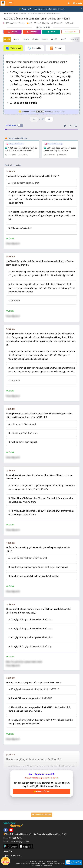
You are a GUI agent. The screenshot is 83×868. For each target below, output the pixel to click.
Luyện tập (34, 48)
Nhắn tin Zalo (73, 862)
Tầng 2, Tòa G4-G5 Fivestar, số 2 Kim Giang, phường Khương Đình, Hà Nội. (36, 834)
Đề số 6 (54, 39)
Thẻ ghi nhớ (13, 48)
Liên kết (8, 852)
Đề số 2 (16, 39)
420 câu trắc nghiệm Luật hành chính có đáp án (44, 14)
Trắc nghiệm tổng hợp (11, 14)
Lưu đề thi (71, 32)
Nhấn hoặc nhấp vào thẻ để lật (41, 112)
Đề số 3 (26, 39)
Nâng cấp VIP (42, 792)
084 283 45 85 (16, 838)
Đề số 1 (7, 39)
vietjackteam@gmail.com (19, 842)
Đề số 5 (45, 39)
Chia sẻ (13, 32)
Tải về (51, 32)
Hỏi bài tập (5, 860)
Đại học (23, 14)
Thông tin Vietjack (13, 856)
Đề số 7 (63, 39)
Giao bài (32, 32)
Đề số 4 (35, 39)
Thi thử (55, 48)
